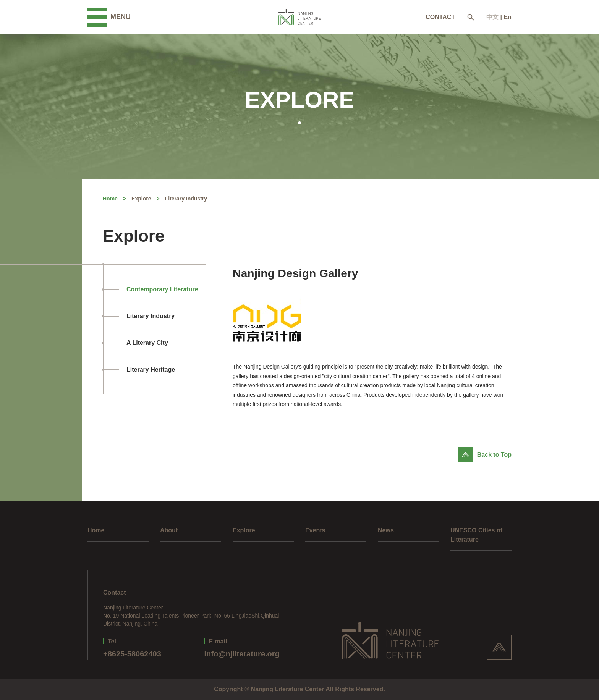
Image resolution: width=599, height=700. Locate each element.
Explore (141, 199)
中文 (492, 17)
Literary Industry (186, 199)
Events (315, 530)
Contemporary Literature (162, 289)
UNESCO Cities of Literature (476, 535)
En (508, 17)
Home (110, 199)
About (169, 530)
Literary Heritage (151, 369)
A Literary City (147, 343)
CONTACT (440, 17)
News (386, 530)
